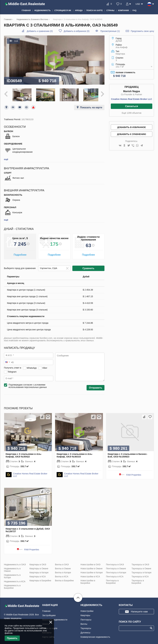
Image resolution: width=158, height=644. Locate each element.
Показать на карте (91, 106)
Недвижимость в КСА (15, 580)
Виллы (84, 623)
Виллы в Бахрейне (64, 579)
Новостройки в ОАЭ (90, 563)
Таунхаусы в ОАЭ (140, 563)
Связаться (132, 106)
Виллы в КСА (62, 575)
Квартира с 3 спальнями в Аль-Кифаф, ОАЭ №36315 (75, 454)
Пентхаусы (86, 619)
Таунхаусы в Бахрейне (138, 581)
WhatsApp (32, 367)
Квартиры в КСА (38, 575)
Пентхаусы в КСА (115, 575)
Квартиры (85, 614)
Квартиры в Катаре (39, 571)
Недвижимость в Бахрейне (12, 586)
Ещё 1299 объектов (132, 113)
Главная (46, 610)
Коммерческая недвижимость (95, 636)
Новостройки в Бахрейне (88, 581)
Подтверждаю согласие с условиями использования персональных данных (28, 385)
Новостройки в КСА (90, 575)
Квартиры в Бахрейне (40, 579)
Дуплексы (85, 632)
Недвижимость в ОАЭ (15, 563)
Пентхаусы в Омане (116, 567)
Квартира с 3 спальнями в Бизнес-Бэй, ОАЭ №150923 (128, 454)
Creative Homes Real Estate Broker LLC (132, 99)
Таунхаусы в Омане (141, 567)
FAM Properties (134, 474)
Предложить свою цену (142, 31)
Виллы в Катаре (63, 571)
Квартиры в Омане (39, 567)
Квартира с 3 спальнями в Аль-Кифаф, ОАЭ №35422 (24, 454)
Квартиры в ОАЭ (38, 563)
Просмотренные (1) (110, 31)
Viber (45, 367)
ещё (6, 158)
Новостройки (87, 610)
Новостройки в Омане (92, 567)
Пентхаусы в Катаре (116, 571)
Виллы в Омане (63, 567)
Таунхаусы (86, 627)
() (40, 31)
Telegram (12, 371)
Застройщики (49, 614)
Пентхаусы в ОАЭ (115, 563)
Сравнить (88, 267)
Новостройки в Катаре (92, 571)
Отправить (96, 387)
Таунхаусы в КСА (140, 575)
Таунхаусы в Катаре (141, 571)
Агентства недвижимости (55, 619)
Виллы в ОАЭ (62, 563)
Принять (12, 638)
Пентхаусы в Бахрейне (112, 581)
